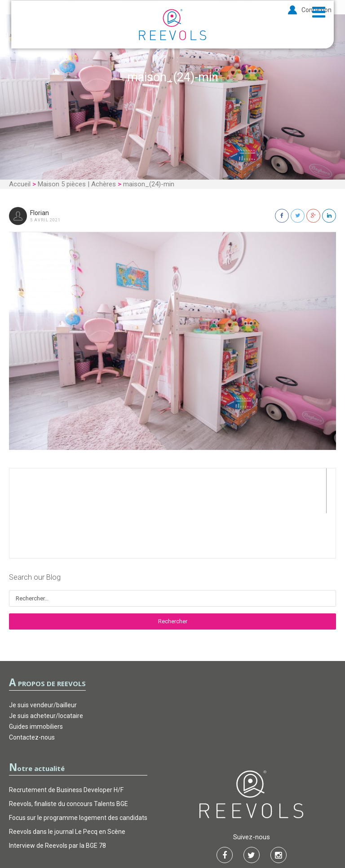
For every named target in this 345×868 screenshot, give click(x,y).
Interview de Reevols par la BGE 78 (57, 801)
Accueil (20, 184)
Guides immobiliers (36, 682)
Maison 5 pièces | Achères (77, 184)
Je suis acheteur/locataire (46, 671)
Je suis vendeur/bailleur (43, 660)
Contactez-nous (32, 692)
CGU (127, 834)
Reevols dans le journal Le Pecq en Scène (67, 787)
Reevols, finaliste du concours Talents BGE (69, 759)
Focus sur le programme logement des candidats (78, 773)
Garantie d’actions (173, 834)
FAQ (218, 834)
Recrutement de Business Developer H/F (66, 745)
